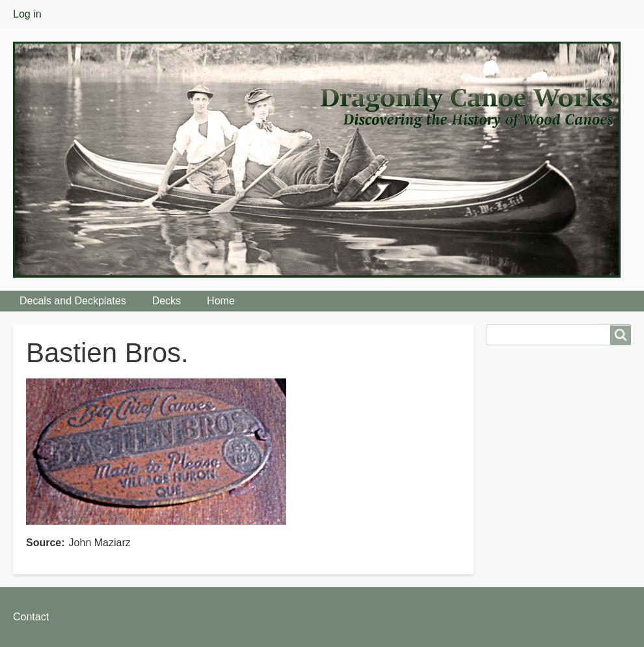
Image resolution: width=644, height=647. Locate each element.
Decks (167, 301)
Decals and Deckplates (73, 301)
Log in (27, 14)
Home (221, 301)
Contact (31, 617)
